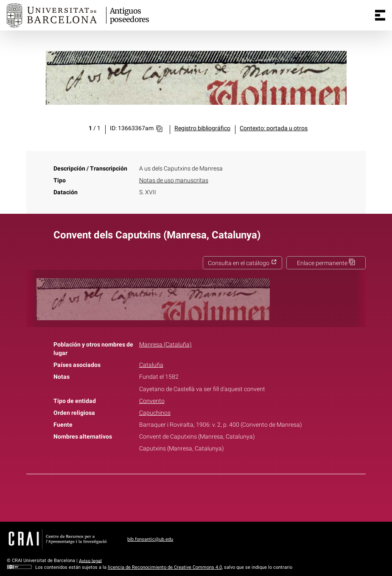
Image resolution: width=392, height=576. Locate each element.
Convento (152, 401)
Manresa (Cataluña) (165, 345)
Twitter (191, 496)
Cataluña (151, 365)
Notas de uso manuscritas (174, 180)
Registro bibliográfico (202, 128)
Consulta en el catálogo (242, 263)
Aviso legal (90, 561)
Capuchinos (155, 413)
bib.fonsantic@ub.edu (150, 539)
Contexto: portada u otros (274, 128)
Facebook (172, 496)
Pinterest (211, 496)
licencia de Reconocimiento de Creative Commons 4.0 (165, 567)
